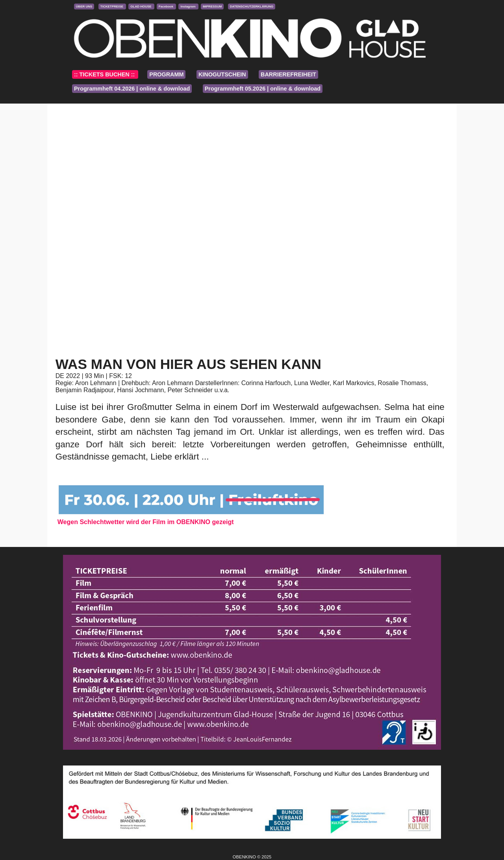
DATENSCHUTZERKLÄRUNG (252, 6)
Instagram (188, 6)
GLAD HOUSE (141, 6)
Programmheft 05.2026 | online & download (263, 89)
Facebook (167, 6)
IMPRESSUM (212, 6)
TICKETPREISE (112, 6)
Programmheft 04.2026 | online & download (132, 89)
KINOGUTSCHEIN (222, 74)
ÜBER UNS (84, 6)
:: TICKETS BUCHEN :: (105, 74)
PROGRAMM (166, 74)
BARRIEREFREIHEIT (288, 74)
